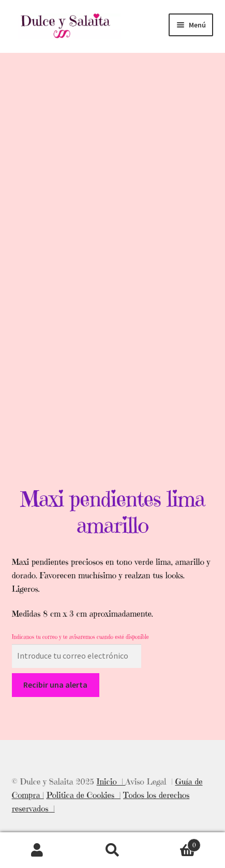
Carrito (175, 843)
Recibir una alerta (55, 685)
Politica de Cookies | (84, 795)
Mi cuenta (37, 850)
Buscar (113, 850)
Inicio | (111, 781)
